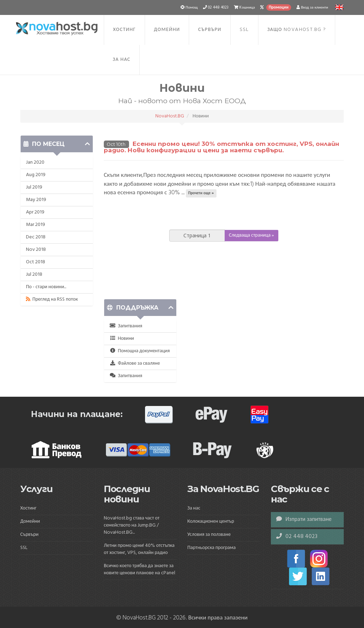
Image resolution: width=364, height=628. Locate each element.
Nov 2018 (36, 250)
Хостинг (124, 30)
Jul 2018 (34, 275)
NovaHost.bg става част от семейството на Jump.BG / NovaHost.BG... (132, 525)
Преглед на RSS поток (52, 299)
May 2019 (36, 200)
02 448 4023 (297, 537)
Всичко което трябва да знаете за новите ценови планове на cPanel (140, 569)
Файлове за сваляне (135, 363)
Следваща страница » (252, 235)
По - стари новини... (46, 287)
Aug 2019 (36, 175)
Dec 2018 (36, 237)
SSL (244, 30)
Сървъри (210, 30)
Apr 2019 (35, 212)
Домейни (167, 30)
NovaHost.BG (170, 116)
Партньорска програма (212, 548)
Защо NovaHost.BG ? (297, 30)
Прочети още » (201, 193)
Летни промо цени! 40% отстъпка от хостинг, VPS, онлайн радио (139, 549)
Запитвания (126, 326)
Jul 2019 (34, 187)
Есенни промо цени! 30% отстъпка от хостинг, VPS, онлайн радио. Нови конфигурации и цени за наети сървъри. (221, 147)
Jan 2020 (35, 162)
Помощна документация (140, 351)
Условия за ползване (209, 535)
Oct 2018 (36, 262)
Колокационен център (211, 521)
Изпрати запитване (304, 519)
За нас (122, 60)
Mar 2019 (36, 225)
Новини (122, 339)
